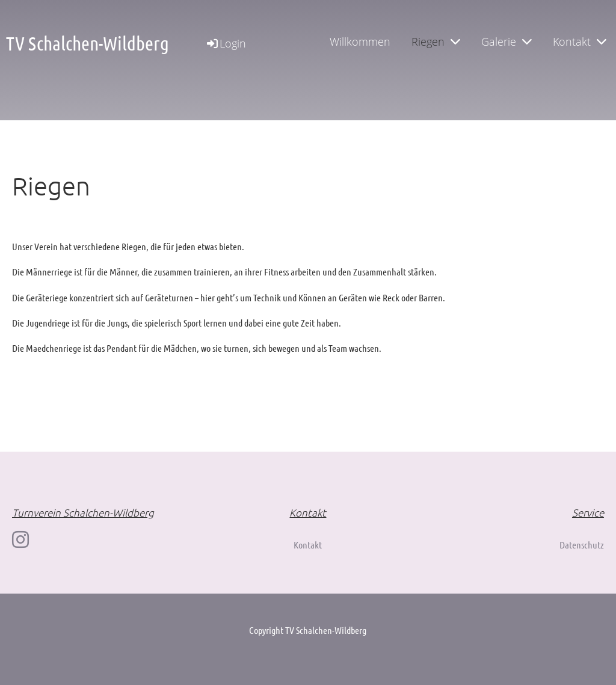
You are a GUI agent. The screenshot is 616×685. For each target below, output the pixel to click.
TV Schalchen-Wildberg (88, 43)
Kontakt (580, 41)
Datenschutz (582, 545)
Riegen (436, 41)
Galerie (507, 41)
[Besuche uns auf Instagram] (20, 539)
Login (226, 43)
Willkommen (360, 41)
